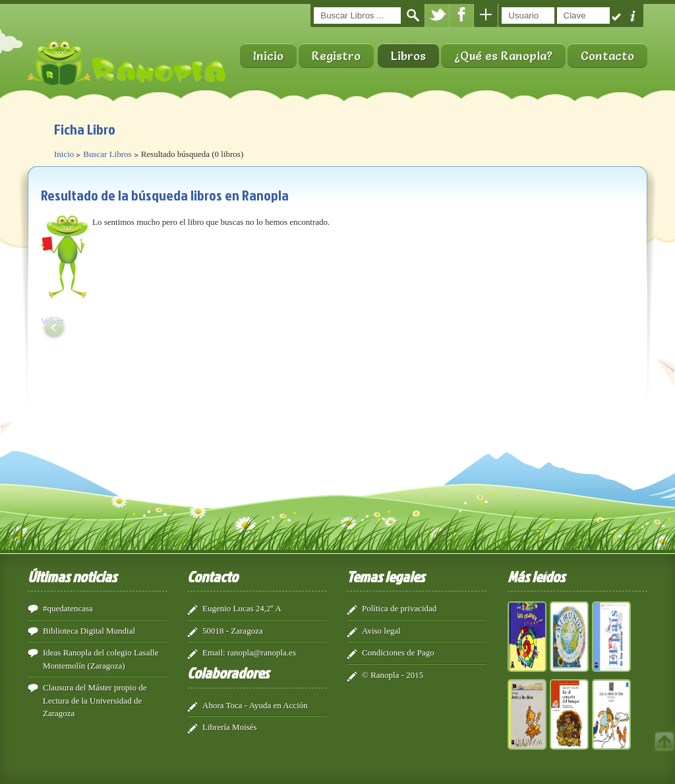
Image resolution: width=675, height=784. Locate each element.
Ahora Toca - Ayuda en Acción (255, 705)
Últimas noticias (72, 576)
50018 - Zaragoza (233, 631)
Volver (52, 321)
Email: (214, 652)
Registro (336, 56)
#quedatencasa (68, 608)
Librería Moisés (230, 727)
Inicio (268, 56)
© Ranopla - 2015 (393, 675)
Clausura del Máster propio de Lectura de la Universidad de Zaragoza (95, 700)
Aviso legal (381, 631)
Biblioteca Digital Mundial (89, 631)
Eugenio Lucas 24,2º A (242, 608)
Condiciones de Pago (398, 652)
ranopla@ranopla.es (262, 652)
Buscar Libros (107, 154)
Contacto (607, 56)
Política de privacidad (399, 608)
